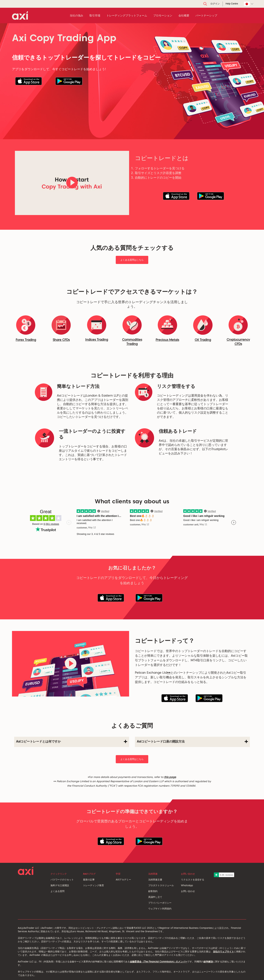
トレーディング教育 (93, 885)
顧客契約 (153, 891)
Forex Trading (26, 340)
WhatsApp (187, 885)
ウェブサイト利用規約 (160, 909)
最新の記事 (89, 880)
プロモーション (163, 15)
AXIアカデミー (123, 880)
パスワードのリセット (62, 880)
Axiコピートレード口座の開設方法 (192, 742)
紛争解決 (208, 962)
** (169, 673)
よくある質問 (57, 891)
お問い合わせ (188, 891)
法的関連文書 (155, 880)
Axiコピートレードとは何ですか (72, 742)
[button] (29, 81)
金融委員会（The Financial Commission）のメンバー (159, 962)
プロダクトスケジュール (161, 885)
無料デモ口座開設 (60, 885)
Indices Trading (97, 340)
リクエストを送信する (193, 880)
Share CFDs (61, 340)
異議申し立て (155, 897)
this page (170, 777)
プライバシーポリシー (160, 903)
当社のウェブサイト (223, 951)
